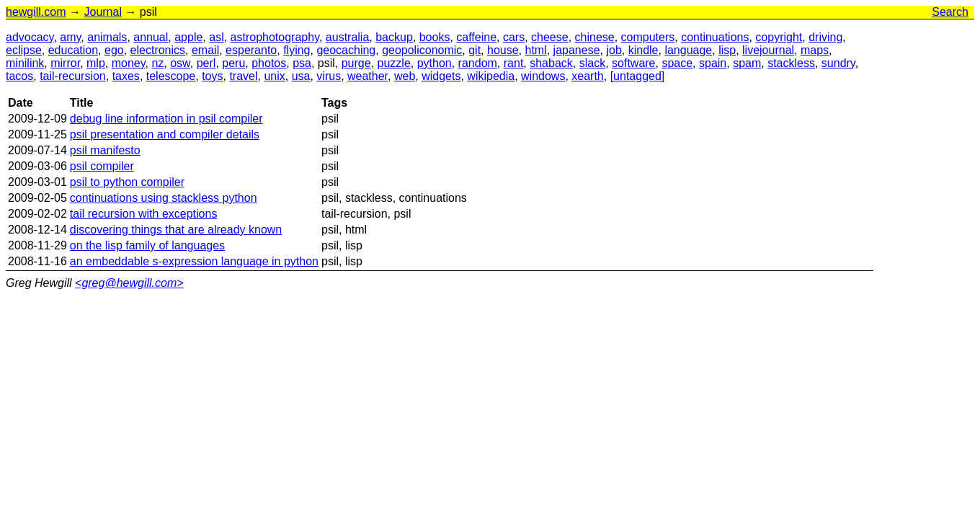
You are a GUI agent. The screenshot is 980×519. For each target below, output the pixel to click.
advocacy (30, 37)
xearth (587, 76)
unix (274, 76)
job (614, 50)
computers (648, 37)
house (503, 50)
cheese (550, 37)
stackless (791, 63)
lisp (727, 50)
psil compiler (102, 166)
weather (367, 76)
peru (233, 63)
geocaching (346, 50)
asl (216, 37)
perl (206, 63)
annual (151, 37)
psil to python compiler (127, 182)
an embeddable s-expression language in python (194, 261)
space (677, 63)
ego (114, 50)
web (405, 76)
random (478, 63)
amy (70, 37)
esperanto (251, 50)
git (475, 50)
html (535, 50)
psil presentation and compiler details (165, 134)
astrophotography (275, 37)
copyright (779, 37)
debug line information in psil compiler (166, 119)
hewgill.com (36, 12)
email (205, 50)
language (688, 50)
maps (815, 50)
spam (747, 63)
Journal (102, 12)
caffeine (476, 37)
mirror (65, 63)
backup (394, 37)
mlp (96, 63)
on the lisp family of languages (147, 245)
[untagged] (638, 76)
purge (356, 63)
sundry (838, 63)
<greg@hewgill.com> (129, 283)
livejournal (768, 50)
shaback (551, 63)
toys (212, 76)
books (435, 37)
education (73, 50)
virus (329, 76)
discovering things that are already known (176, 230)
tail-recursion (73, 76)
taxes (126, 76)
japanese (577, 50)
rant (514, 63)
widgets (441, 76)
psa (302, 63)
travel (243, 76)
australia (347, 37)
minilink (25, 63)
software (633, 63)
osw (180, 63)
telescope (171, 76)
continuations (715, 37)
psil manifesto (105, 150)
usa (301, 76)
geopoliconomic (422, 50)
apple (188, 37)
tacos (19, 76)
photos (269, 63)
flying (297, 50)
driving (825, 37)
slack (592, 63)
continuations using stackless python (164, 198)
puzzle (394, 63)
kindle (643, 50)
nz (157, 63)
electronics (158, 50)
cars (514, 37)
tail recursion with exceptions (144, 214)
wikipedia (491, 76)
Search (950, 12)
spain (713, 63)
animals (107, 37)
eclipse (24, 50)
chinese (595, 37)
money (129, 63)
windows (543, 76)
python (435, 63)
